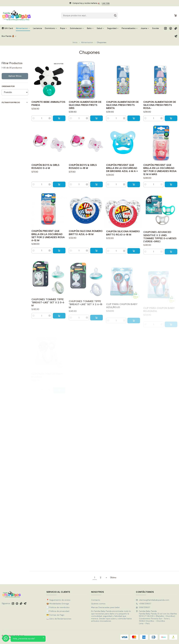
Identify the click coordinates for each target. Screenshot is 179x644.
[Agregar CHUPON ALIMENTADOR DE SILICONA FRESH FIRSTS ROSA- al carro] (171, 118)
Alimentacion (87, 43)
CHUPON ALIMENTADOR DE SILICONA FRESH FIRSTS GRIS (85, 105)
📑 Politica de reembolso (58, 607)
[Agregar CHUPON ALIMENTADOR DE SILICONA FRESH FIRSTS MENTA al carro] (134, 118)
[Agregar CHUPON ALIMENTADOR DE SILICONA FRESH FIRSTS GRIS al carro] (96, 118)
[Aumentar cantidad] (50, 118)
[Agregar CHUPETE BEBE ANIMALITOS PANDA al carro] (59, 118)
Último (113, 578)
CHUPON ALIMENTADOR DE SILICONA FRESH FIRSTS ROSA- (160, 105)
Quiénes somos (98, 604)
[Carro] (176, 16)
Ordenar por (8, 86)
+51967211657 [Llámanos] (143, 604)
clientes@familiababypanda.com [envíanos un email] (153, 600)
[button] (7, 28)
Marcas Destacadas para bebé (105, 607)
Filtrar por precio (15, 102)
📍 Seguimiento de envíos (58, 600)
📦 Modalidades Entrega (58, 604)
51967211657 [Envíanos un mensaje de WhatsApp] (143, 607)
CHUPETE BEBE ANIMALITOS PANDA (48, 103)
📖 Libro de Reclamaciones (59, 619)
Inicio (75, 43)
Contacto (96, 600)
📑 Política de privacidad (58, 611)
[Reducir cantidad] (34, 118)
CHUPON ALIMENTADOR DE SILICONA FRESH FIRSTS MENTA (122, 105)
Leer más (106, 3)
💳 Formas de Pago (55, 615)
